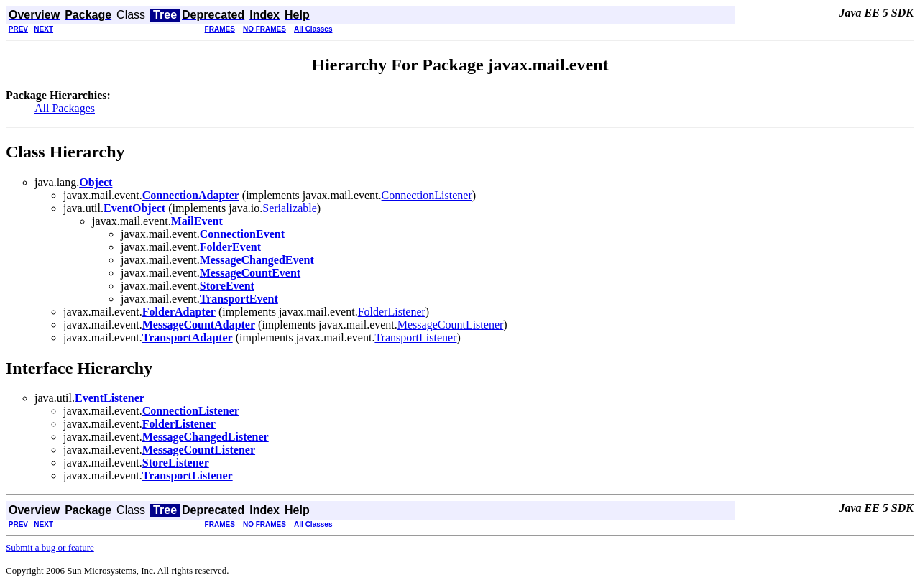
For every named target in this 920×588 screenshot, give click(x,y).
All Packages (65, 108)
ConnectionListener (427, 195)
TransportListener (415, 337)
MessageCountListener (451, 325)
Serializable (290, 208)
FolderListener (392, 312)
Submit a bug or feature (50, 547)
